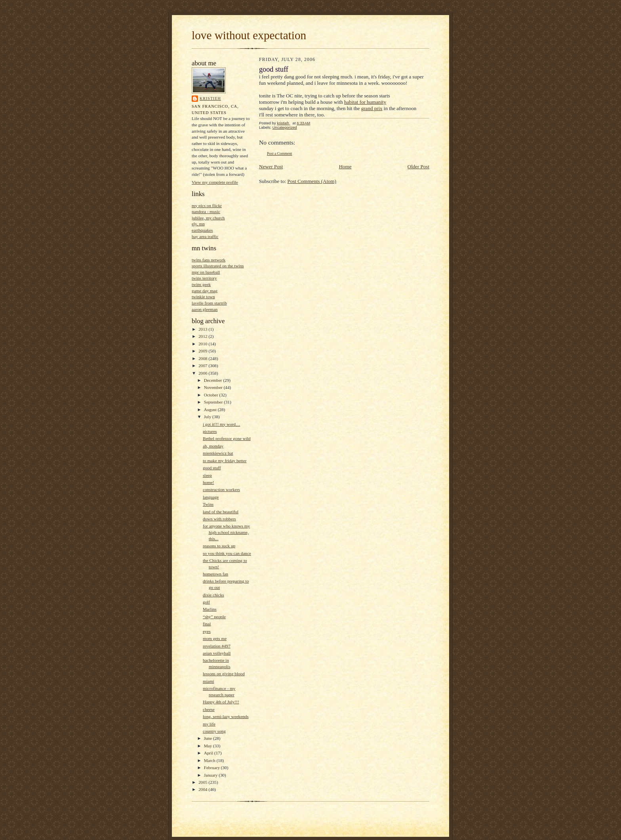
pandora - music (206, 211)
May (209, 746)
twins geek (201, 284)
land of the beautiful (221, 512)
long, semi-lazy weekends (226, 716)
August (211, 410)
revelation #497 (217, 646)
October (212, 395)
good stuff (212, 468)
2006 (203, 373)
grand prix (372, 108)
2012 (203, 336)
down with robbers (219, 519)
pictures (210, 431)
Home (345, 167)
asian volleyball (217, 653)
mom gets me (215, 638)
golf (206, 602)
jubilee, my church (208, 218)
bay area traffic (205, 236)
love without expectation (249, 35)
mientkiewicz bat (218, 453)
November (214, 387)
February (212, 768)
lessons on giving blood (224, 674)
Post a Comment (280, 153)
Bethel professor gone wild (227, 438)
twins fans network (209, 260)
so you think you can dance (227, 553)
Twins (208, 504)
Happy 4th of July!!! (221, 702)
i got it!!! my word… (221, 424)
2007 (203, 366)
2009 (203, 351)
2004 (203, 789)
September (214, 402)
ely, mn (198, 224)
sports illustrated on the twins (218, 266)
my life (209, 724)
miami (209, 681)
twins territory (204, 278)
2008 (203, 358)
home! (209, 482)
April (209, 753)
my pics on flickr (207, 206)
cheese (209, 709)
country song (214, 731)
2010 (203, 344)
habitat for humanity (365, 102)
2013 (203, 329)
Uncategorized (285, 127)
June (209, 738)
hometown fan (215, 574)
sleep (207, 475)
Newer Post (271, 167)
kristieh (210, 98)
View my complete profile (215, 182)
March (210, 760)
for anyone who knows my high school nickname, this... (226, 532)
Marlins (210, 609)
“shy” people (214, 617)
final (207, 624)
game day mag (205, 291)
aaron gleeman (205, 309)
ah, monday (213, 446)
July (208, 417)
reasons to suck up (219, 546)
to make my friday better (225, 461)
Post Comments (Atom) (312, 181)
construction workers (221, 490)
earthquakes (202, 230)
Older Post (418, 167)
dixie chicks (213, 595)
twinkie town (203, 297)
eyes (207, 631)
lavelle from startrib (209, 303)
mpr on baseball (206, 272)
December (214, 380)
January (211, 775)
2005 (203, 782)
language (211, 497)
